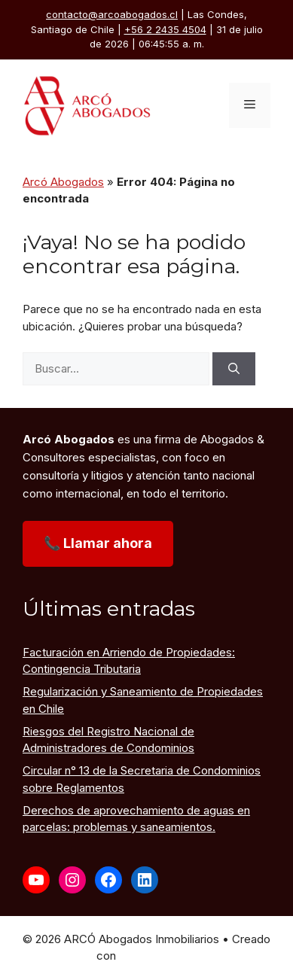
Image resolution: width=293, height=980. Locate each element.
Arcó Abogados (63, 182)
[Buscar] (234, 369)
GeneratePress (158, 956)
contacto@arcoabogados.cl (112, 14)
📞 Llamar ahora (98, 543)
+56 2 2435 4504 (165, 29)
